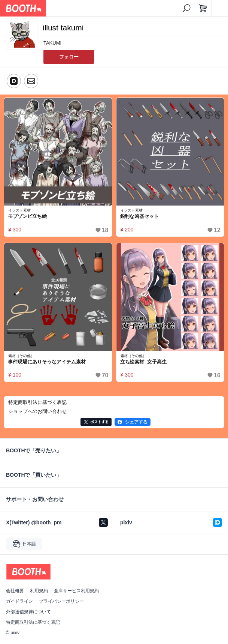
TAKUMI (52, 43)
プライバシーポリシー (61, 601)
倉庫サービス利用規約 (76, 591)
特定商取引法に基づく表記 (33, 622)
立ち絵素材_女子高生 (143, 362)
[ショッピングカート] (203, 8)
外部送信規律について (28, 612)
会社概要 (15, 591)
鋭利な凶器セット (140, 216)
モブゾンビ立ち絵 (27, 216)
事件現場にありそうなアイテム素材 (47, 362)
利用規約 (39, 591)
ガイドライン (19, 601)
